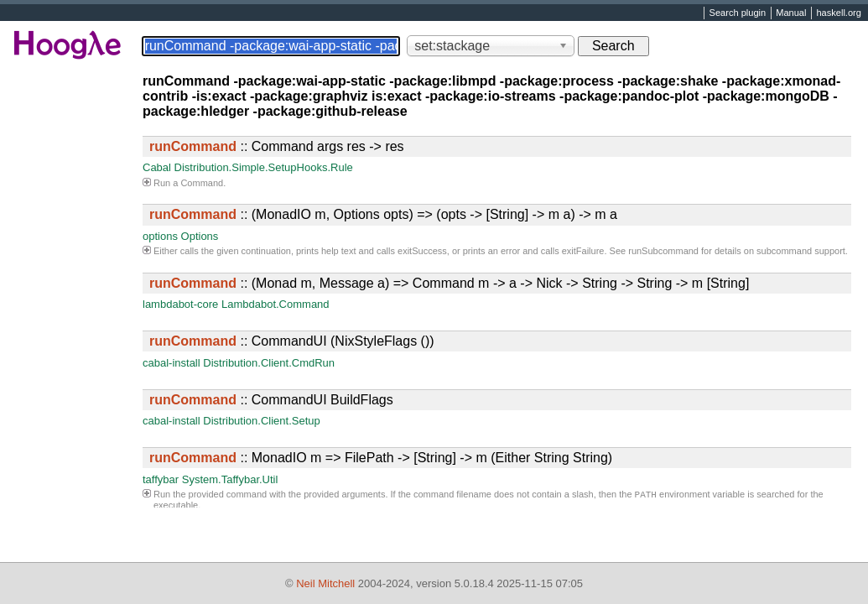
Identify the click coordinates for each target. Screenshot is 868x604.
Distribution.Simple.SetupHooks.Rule (264, 167)
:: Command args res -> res (277, 146)
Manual (791, 13)
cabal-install (172, 363)
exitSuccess (422, 251)
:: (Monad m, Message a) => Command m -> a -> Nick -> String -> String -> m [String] (449, 283)
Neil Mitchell (325, 583)
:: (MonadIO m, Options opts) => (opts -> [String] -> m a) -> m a (383, 214)
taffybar (161, 479)
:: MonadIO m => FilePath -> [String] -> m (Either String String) (381, 458)
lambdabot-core (180, 304)
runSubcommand (663, 251)
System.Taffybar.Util (230, 479)
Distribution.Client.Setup (261, 421)
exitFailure (583, 251)
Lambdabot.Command (275, 304)
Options (200, 236)
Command (202, 183)
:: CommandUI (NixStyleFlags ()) (292, 341)
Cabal (157, 167)
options (160, 236)
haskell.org (838, 13)
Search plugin (738, 13)
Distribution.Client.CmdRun (269, 363)
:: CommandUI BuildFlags (271, 400)
